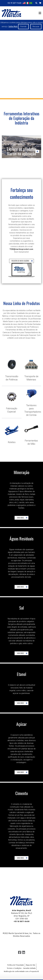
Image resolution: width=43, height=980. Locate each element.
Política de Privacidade (16, 965)
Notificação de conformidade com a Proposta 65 (21, 971)
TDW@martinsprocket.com (21, 258)
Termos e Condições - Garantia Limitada (21, 968)
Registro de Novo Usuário (20, 270)
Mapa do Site (31, 965)
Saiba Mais (11, 518)
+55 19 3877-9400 (14, 3)
